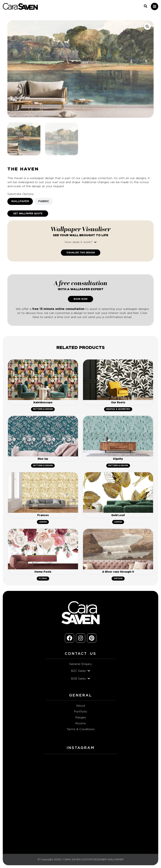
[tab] (20, 201)
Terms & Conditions (81, 729)
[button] (147, 27)
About (81, 706)
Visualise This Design (81, 253)
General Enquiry (80, 664)
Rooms (80, 723)
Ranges (81, 717)
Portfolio (80, 712)
